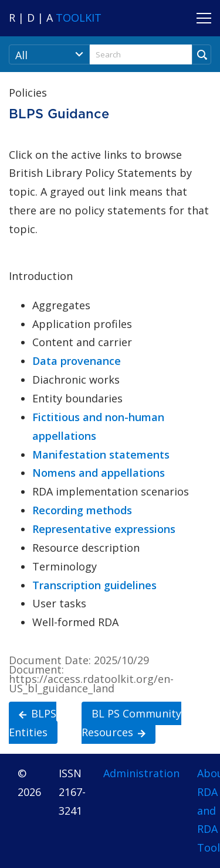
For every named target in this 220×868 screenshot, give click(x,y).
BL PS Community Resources (131, 722)
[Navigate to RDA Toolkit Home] (55, 18)
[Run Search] (202, 54)
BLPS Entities (33, 722)
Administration (141, 773)
